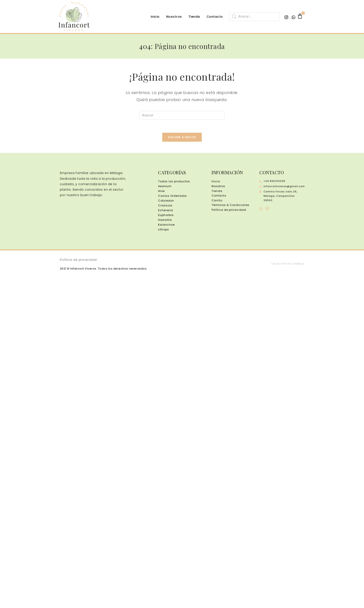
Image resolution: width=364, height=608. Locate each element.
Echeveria (166, 210)
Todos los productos (174, 182)
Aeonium (165, 186)
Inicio (155, 17)
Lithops (164, 230)
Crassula (165, 206)
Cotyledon (166, 201)
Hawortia (165, 220)
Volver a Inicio (182, 137)
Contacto (215, 17)
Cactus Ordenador (173, 196)
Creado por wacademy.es (288, 264)
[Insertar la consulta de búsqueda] (182, 115)
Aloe (161, 191)
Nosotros (174, 17)
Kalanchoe (166, 225)
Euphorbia (166, 215)
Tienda (194, 17)
